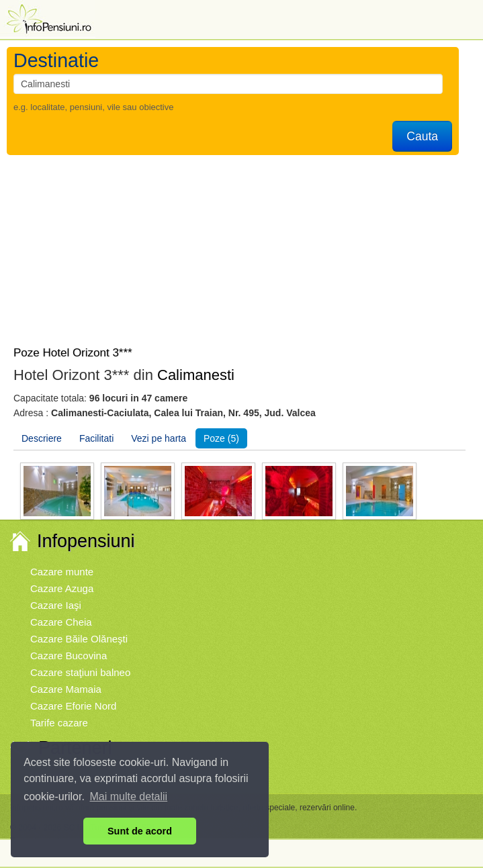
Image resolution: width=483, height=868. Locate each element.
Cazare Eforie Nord (73, 706)
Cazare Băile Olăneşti (79, 639)
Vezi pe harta (159, 438)
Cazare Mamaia (66, 689)
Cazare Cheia (61, 622)
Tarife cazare (59, 723)
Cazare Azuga (62, 588)
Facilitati (96, 438)
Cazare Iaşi (56, 605)
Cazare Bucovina (69, 656)
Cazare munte (62, 572)
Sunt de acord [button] (140, 831)
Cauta (422, 136)
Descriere (42, 438)
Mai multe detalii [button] (129, 797)
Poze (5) (221, 438)
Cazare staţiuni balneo (80, 672)
